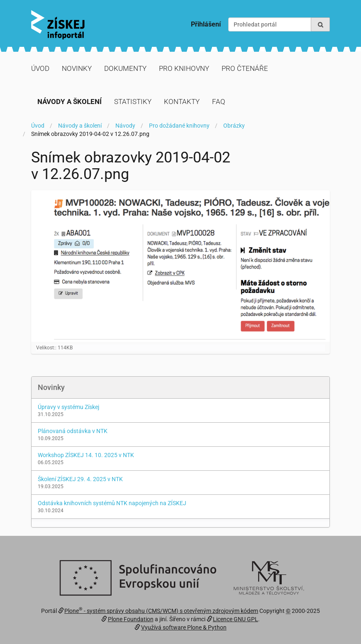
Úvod (40, 68)
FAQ (219, 102)
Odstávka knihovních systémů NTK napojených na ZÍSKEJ (112, 503)
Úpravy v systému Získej (68, 407)
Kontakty (182, 102)
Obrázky (234, 126)
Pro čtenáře (245, 68)
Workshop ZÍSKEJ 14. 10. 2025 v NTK (86, 455)
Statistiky (133, 102)
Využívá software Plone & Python (184, 627)
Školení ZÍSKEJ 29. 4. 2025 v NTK (80, 479)
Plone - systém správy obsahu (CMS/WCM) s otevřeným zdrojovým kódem (161, 611)
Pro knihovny (184, 68)
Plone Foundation (131, 619)
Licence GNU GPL (235, 619)
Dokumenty (125, 68)
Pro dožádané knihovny (179, 126)
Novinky (77, 68)
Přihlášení (206, 24)
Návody (125, 126)
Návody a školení (70, 102)
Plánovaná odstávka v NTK (73, 431)
